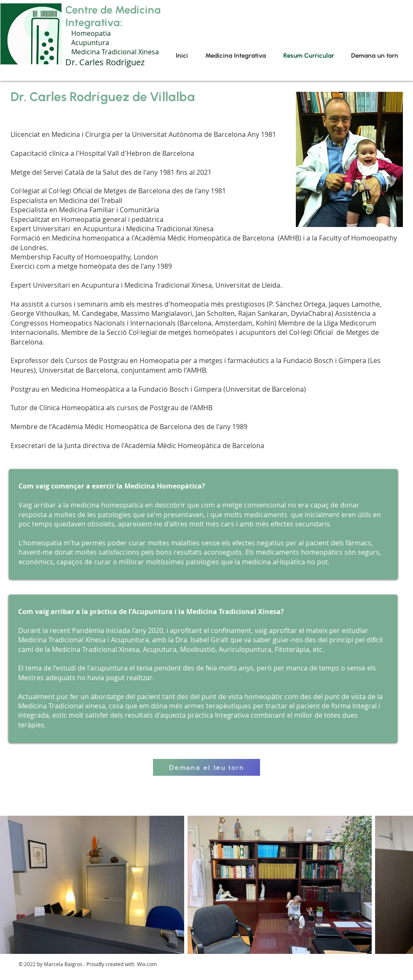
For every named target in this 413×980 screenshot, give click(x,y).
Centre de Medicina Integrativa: (113, 16)
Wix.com (147, 964)
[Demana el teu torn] (206, 767)
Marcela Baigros (63, 964)
